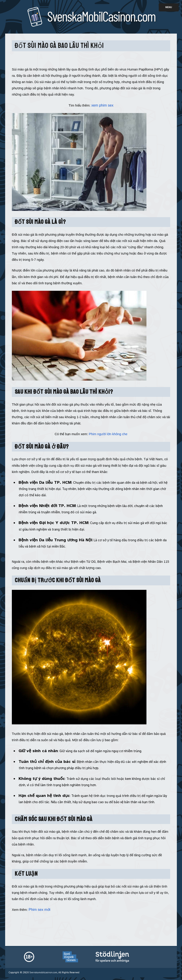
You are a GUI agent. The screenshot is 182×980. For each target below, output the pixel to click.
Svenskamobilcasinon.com (43, 973)
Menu (169, 7)
